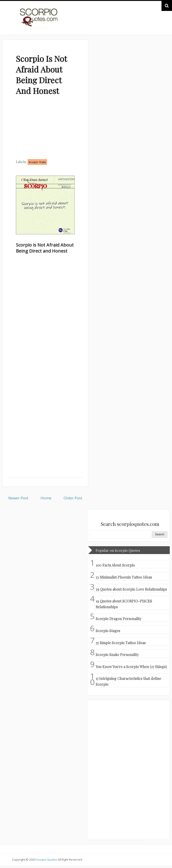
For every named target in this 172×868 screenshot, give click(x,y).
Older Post (73, 498)
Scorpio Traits (37, 162)
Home (46, 498)
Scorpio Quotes (47, 860)
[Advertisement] (45, 128)
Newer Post (18, 498)
